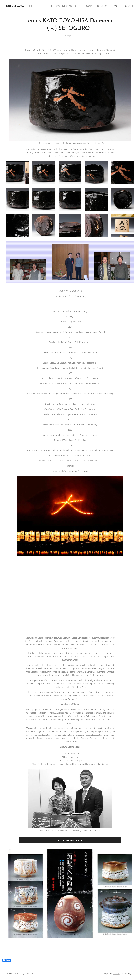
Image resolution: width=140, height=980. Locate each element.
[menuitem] (43, 6)
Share (7, 960)
